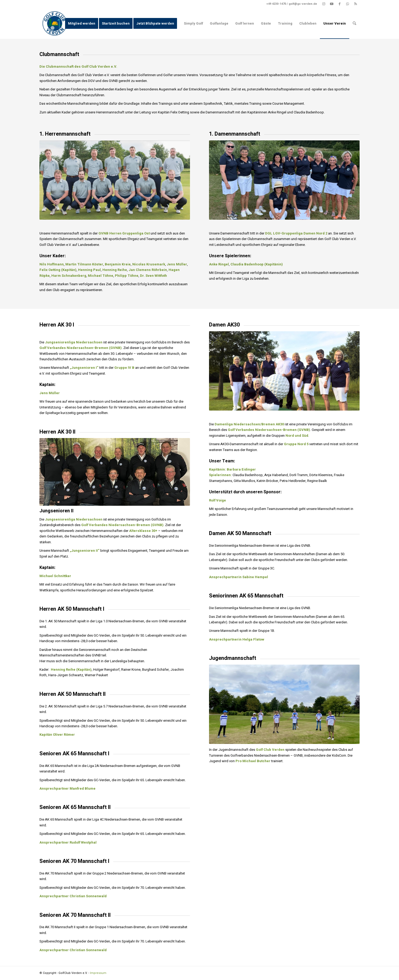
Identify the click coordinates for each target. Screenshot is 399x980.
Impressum (98, 973)
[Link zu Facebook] (340, 4)
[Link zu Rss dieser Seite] (356, 4)
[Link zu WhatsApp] (348, 4)
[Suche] (354, 23)
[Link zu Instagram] (324, 4)
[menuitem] (82, 23)
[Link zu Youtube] (332, 4)
